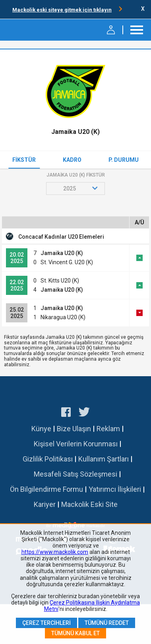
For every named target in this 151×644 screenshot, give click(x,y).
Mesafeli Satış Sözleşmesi (75, 474)
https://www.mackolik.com (55, 552)
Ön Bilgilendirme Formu (46, 489)
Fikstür (24, 160)
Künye (41, 429)
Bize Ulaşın (74, 429)
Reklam (108, 429)
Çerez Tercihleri (46, 623)
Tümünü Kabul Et (75, 633)
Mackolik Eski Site (89, 504)
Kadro (72, 160)
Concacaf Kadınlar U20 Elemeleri (61, 237)
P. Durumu (124, 160)
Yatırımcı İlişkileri (115, 489)
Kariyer (45, 504)
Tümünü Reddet (107, 623)
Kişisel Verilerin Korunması (76, 444)
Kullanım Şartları (104, 459)
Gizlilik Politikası (48, 459)
